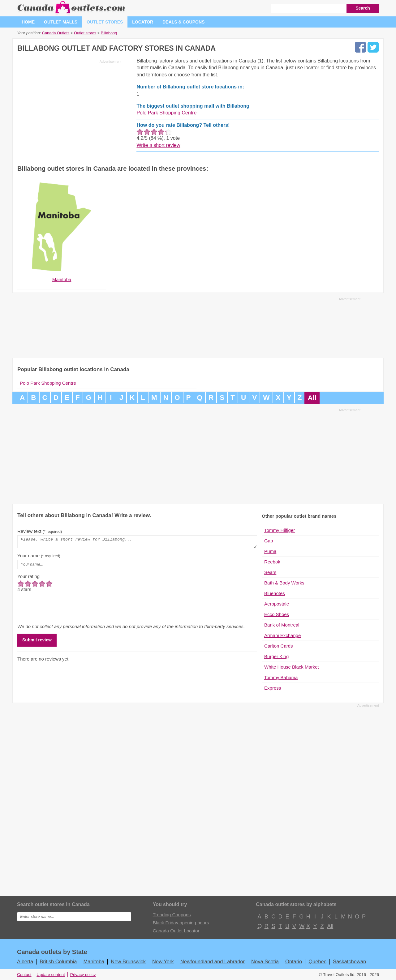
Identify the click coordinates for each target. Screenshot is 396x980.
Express (273, 688)
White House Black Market (292, 667)
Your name (39, 557)
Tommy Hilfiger (280, 530)
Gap (269, 541)
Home (28, 22)
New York (163, 961)
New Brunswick (128, 961)
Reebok (272, 562)
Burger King (276, 656)
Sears (270, 572)
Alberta (25, 961)
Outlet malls (61, 22)
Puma (270, 551)
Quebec (317, 961)
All (312, 398)
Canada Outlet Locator (176, 931)
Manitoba (94, 961)
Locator (143, 22)
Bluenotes (275, 593)
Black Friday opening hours (181, 923)
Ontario (294, 961)
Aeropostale (277, 604)
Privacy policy (83, 975)
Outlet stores (105, 22)
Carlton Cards (279, 646)
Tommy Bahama (281, 677)
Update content (51, 975)
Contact (24, 975)
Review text (40, 531)
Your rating (28, 578)
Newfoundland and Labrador (213, 961)
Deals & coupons (183, 22)
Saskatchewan (349, 961)
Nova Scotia (265, 961)
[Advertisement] (69, 109)
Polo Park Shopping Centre (166, 113)
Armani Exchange (282, 635)
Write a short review (158, 145)
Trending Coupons (172, 915)
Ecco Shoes (277, 614)
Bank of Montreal (282, 625)
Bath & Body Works (284, 583)
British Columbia (58, 961)
